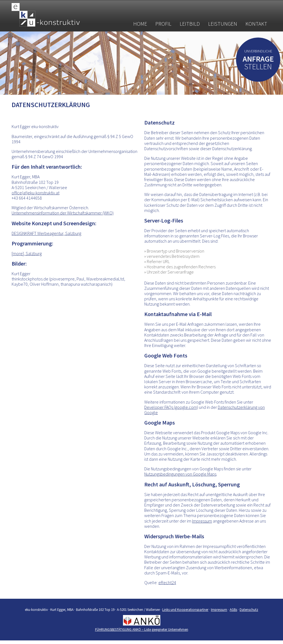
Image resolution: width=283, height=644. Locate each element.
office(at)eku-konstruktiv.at (36, 193)
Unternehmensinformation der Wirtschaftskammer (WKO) (63, 213)
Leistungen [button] (223, 24)
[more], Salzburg (27, 253)
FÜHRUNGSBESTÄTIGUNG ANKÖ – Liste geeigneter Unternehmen (142, 629)
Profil (163, 24)
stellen (258, 64)
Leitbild (190, 24)
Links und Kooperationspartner (185, 609)
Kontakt (256, 24)
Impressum (202, 521)
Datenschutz (249, 609)
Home (140, 24)
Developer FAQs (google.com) (171, 407)
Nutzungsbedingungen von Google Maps (180, 474)
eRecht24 (167, 582)
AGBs (233, 609)
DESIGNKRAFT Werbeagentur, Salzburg (46, 233)
